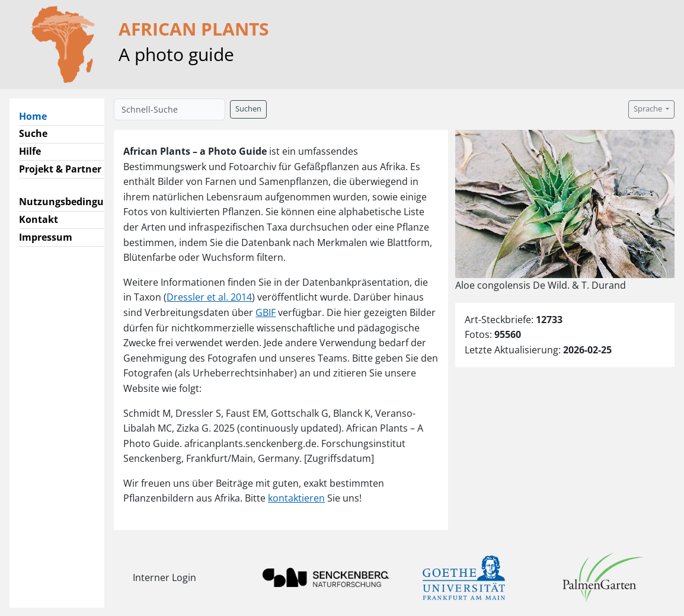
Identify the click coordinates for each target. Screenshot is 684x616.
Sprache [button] (649, 109)
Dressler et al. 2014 (209, 297)
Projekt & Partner (60, 169)
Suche (33, 133)
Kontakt (39, 219)
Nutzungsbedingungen (73, 202)
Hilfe (30, 151)
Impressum (46, 237)
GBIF (266, 312)
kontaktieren (296, 498)
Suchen (248, 109)
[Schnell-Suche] (170, 109)
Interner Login (164, 577)
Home (38, 116)
